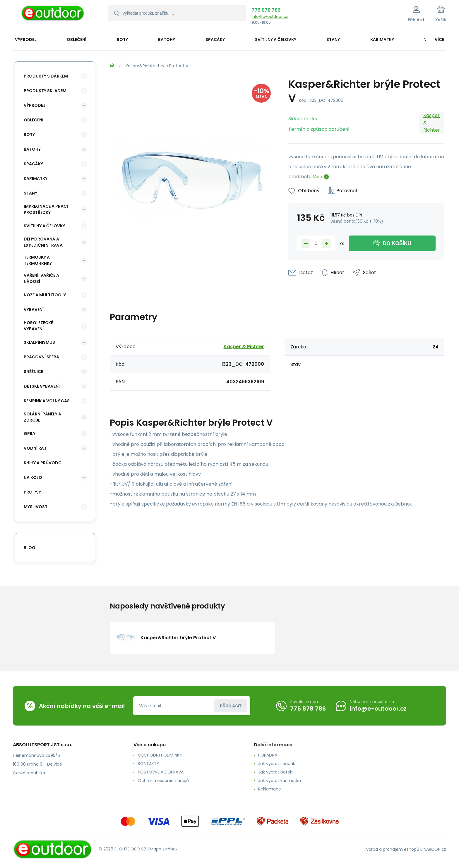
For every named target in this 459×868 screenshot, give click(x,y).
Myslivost (36, 507)
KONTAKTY (149, 764)
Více (317, 177)
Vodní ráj (35, 448)
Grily (30, 434)
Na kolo (33, 477)
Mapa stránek (164, 849)
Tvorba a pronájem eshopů (391, 849)
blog (30, 548)
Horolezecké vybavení (38, 326)
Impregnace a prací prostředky (46, 209)
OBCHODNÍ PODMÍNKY (160, 755)
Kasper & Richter (432, 123)
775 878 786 (266, 10)
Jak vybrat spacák (277, 764)
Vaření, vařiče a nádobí (41, 278)
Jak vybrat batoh (275, 772)
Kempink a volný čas (47, 401)
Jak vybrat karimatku (280, 781)
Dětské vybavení (42, 386)
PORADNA (268, 755)
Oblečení (34, 120)
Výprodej (35, 105)
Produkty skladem (45, 91)
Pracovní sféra (41, 357)
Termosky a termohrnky (38, 260)
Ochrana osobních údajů (163, 781)
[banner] (53, 15)
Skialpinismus (39, 342)
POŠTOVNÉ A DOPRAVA (161, 772)
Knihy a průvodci (43, 463)
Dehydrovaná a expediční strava (43, 242)
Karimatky (36, 178)
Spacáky (33, 164)
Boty (29, 135)
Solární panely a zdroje (42, 417)
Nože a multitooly (45, 295)
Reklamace (270, 789)
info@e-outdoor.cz (270, 17)
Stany (30, 193)
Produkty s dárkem (46, 76)
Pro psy (32, 492)
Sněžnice (33, 372)
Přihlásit (231, 706)
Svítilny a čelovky (44, 226)
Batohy (32, 149)
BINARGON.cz (433, 849)
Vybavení (34, 310)
